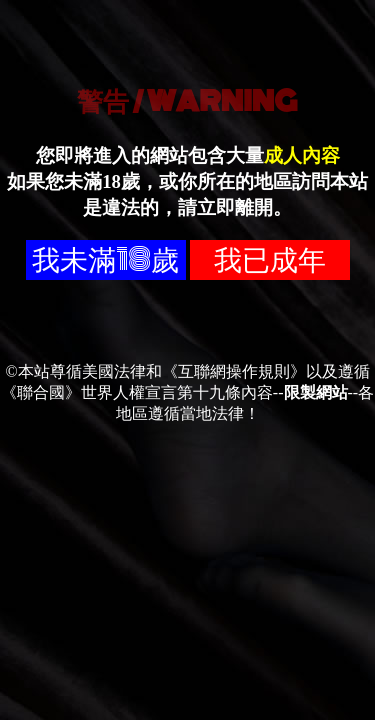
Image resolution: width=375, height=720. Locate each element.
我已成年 (270, 260)
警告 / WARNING (187, 101)
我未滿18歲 (105, 260)
